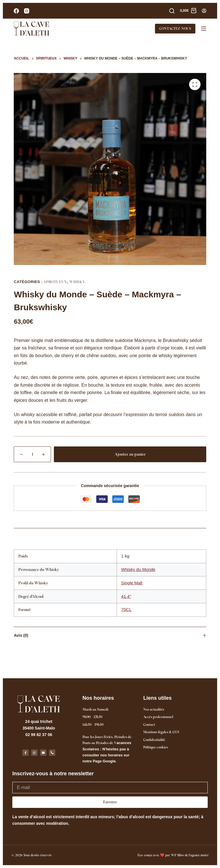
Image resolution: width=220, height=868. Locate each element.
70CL (126, 609)
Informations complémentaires (110, 537)
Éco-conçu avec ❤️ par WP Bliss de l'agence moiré (173, 855)
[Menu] (204, 29)
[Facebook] (16, 11)
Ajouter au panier (130, 454)
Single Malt (132, 583)
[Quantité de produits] (32, 454)
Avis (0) (110, 635)
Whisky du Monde (138, 569)
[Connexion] (204, 11)
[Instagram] (27, 11)
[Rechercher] (172, 11)
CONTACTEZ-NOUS (175, 28)
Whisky (77, 282)
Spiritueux (55, 282)
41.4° (126, 596)
